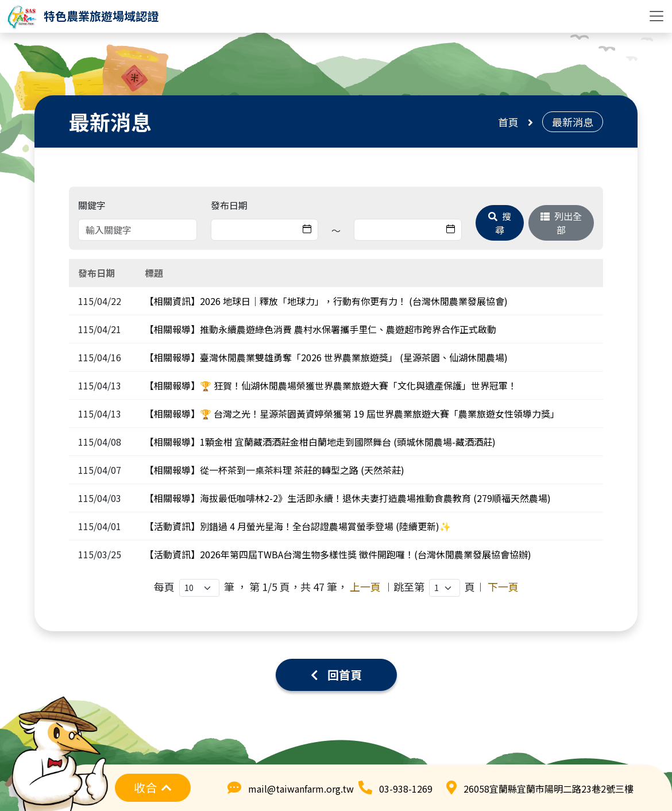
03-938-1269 (406, 789)
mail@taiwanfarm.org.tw (301, 789)
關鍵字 (92, 205)
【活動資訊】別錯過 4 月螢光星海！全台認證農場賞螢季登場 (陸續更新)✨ (298, 526)
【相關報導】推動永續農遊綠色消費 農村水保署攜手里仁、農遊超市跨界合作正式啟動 (320, 329)
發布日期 (229, 205)
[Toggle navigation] (656, 16)
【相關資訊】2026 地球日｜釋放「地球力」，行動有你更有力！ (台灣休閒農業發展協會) (326, 301)
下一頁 (503, 586)
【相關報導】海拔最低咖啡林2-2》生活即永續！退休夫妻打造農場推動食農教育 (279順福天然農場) (348, 498)
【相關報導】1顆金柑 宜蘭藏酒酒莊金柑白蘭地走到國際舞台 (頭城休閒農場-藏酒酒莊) (320, 442)
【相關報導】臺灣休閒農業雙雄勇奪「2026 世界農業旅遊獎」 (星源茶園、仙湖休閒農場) (326, 357)
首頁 (508, 122)
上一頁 (365, 586)
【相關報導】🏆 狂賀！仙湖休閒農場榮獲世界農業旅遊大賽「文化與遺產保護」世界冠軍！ (331, 385)
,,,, (445, 588)
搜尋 (500, 223)
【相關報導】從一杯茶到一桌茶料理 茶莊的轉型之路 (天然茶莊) (275, 470)
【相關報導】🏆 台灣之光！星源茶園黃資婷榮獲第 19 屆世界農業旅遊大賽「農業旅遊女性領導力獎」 (352, 414)
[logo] (83, 16)
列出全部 (561, 223)
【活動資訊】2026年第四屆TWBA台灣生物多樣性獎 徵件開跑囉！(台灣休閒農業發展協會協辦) (338, 554)
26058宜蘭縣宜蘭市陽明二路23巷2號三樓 (549, 789)
